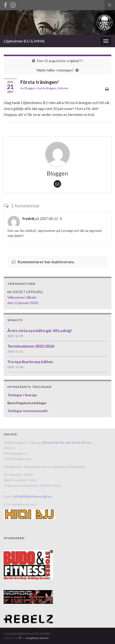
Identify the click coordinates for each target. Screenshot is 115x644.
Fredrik (28, 219)
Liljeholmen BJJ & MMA (24, 41)
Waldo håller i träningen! (55, 70)
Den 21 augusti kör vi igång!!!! (60, 61)
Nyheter (63, 88)
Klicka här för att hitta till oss (67, 442)
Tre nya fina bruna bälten (30, 362)
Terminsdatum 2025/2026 (31, 346)
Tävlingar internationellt (28, 411)
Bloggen (30, 88)
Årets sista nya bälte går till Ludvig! (40, 330)
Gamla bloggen (47, 88)
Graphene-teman (37, 638)
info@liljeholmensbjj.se (33, 496)
